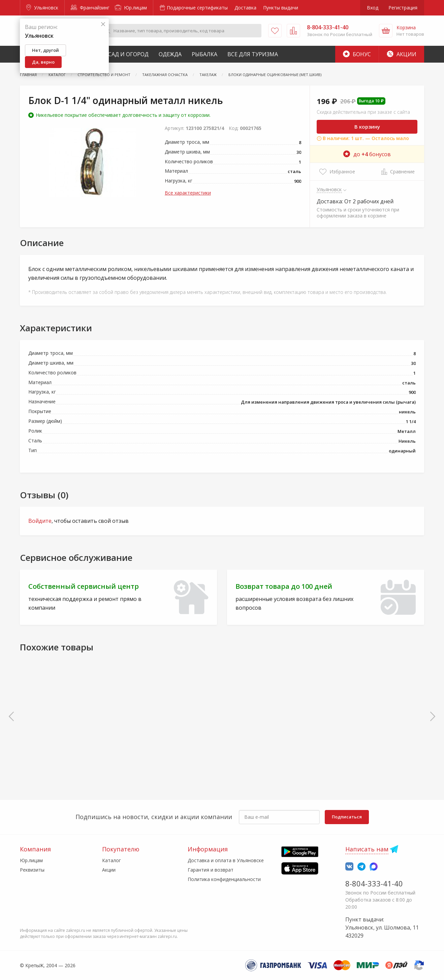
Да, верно (43, 62)
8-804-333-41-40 (374, 883)
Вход (373, 8)
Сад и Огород (128, 54)
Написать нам (367, 849)
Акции (402, 54)
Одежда (170, 54)
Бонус (357, 54)
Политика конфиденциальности (224, 879)
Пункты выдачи (281, 8)
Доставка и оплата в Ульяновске (226, 860)
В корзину (367, 127)
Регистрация (403, 8)
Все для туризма (253, 54)
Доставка (245, 8)
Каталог (112, 860)
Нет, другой (45, 50)
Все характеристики (188, 193)
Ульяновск (42, 8)
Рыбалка (204, 54)
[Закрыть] (103, 24)
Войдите (40, 521)
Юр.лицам (131, 8)
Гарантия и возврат (211, 870)
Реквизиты (32, 870)
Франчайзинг (90, 8)
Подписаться (347, 817)
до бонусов (367, 154)
